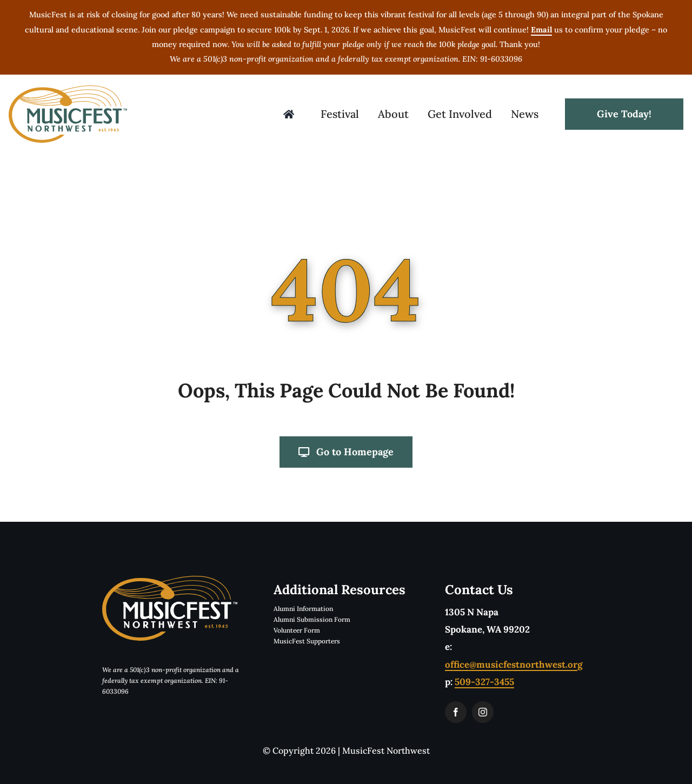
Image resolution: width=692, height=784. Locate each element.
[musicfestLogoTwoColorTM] (68, 90)
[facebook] (456, 712)
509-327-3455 (484, 682)
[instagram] (483, 712)
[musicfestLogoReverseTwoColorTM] (170, 580)
